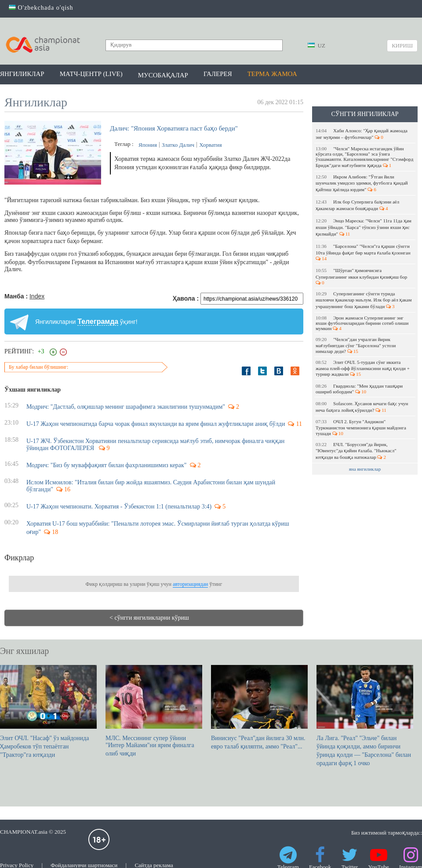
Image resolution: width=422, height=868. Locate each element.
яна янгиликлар (365, 469)
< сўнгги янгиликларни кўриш (149, 618)
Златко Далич (178, 145)
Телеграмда (98, 321)
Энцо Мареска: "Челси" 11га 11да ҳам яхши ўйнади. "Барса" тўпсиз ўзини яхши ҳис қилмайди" (364, 227)
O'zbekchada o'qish (41, 8)
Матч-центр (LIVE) (91, 74)
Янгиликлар (22, 74)
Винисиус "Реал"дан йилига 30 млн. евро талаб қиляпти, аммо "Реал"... (259, 707)
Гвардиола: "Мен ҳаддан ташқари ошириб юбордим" (359, 389)
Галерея (218, 74)
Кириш (402, 45)
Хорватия (211, 145)
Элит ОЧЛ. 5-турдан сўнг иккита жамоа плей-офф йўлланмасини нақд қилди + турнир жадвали (363, 368)
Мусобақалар (163, 75)
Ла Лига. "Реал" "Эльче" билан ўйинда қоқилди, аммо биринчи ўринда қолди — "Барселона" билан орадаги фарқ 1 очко (365, 716)
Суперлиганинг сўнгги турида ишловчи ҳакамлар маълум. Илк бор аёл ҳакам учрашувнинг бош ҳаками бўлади (364, 300)
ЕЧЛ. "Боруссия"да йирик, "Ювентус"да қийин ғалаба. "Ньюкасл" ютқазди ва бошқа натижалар (356, 451)
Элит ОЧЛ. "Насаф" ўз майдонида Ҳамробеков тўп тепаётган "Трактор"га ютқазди (48, 712)
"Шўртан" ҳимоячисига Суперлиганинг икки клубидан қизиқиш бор (362, 276)
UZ (316, 45)
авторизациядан (190, 584)
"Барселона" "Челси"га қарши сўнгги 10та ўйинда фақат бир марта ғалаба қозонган (364, 252)
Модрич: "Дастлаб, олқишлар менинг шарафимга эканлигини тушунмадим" (126, 407)
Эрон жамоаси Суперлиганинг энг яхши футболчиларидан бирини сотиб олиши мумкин (362, 323)
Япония (148, 145)
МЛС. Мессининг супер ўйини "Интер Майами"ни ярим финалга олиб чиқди (154, 711)
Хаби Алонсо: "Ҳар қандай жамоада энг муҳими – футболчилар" (362, 134)
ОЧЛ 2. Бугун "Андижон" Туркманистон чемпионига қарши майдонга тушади (361, 427)
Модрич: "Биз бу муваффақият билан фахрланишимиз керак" (107, 465)
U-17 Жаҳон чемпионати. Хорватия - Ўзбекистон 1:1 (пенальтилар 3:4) (119, 507)
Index (37, 296)
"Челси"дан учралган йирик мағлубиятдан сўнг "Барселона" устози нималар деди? (356, 345)
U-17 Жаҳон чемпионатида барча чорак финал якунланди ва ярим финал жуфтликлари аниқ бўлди (156, 424)
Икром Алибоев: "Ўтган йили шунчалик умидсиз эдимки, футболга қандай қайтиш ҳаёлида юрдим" (362, 183)
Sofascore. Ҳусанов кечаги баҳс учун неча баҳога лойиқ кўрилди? (362, 407)
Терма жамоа (272, 74)
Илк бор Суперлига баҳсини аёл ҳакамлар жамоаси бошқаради (357, 205)
